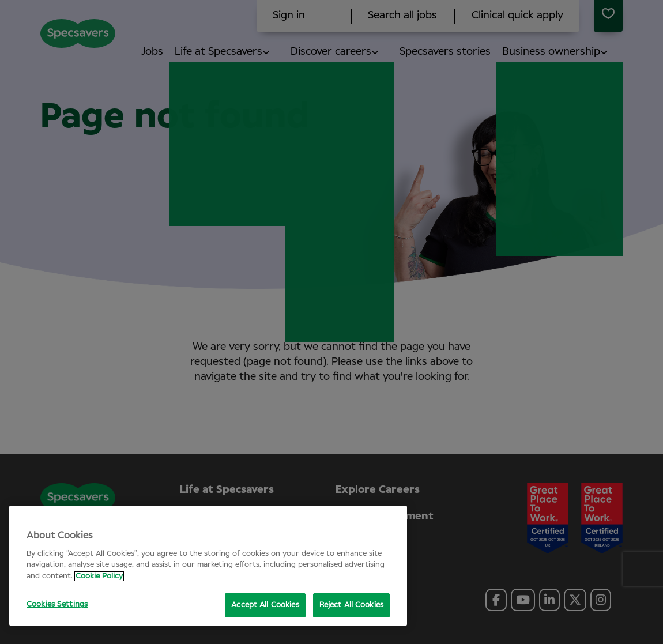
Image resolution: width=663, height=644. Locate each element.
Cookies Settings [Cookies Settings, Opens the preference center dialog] (57, 605)
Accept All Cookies (265, 605)
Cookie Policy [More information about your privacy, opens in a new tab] (99, 576)
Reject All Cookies (351, 605)
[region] (208, 566)
